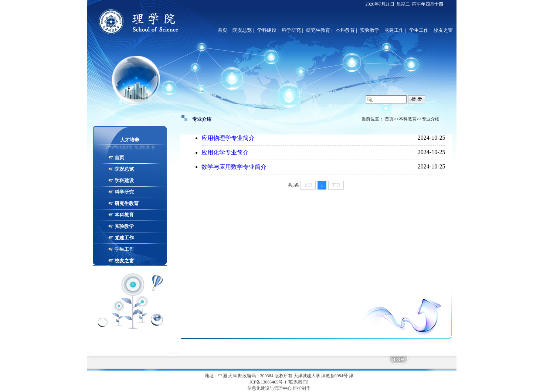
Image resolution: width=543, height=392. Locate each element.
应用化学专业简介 (225, 152)
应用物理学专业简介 (228, 138)
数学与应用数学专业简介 (234, 167)
